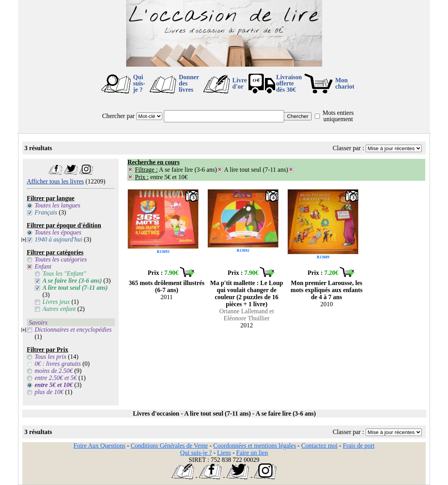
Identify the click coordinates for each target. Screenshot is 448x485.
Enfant (43, 266)
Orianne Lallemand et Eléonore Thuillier (247, 315)
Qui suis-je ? (139, 83)
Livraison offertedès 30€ (289, 83)
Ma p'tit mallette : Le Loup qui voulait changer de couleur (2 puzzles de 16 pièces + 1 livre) (247, 293)
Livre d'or (240, 83)
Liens (224, 453)
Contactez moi (319, 446)
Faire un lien (252, 453)
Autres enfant (59, 309)
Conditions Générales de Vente (169, 446)
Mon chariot (345, 83)
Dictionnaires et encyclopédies (73, 330)
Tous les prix (50, 357)
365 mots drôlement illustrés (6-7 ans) (167, 286)
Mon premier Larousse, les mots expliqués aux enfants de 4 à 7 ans (326, 290)
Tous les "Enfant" (64, 273)
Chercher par (119, 116)
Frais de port (359, 446)
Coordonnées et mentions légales (255, 446)
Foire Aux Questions (100, 446)
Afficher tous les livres (55, 181)
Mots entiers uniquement (338, 116)
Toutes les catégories (61, 259)
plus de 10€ (49, 392)
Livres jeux (56, 302)
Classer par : (348, 148)
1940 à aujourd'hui (58, 239)
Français (46, 212)
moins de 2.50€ (54, 371)
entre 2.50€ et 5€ (56, 378)
